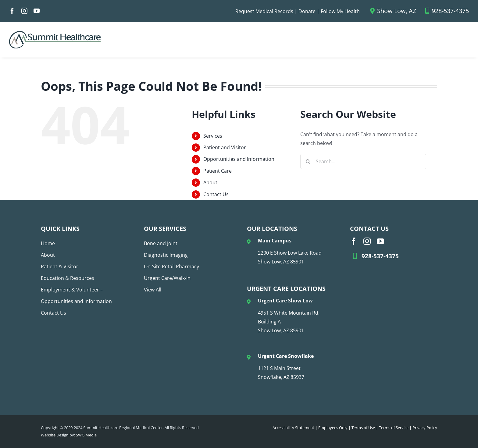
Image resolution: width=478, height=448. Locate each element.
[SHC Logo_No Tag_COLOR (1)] (55, 34)
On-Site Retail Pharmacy (171, 266)
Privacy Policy (425, 428)
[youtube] (37, 11)
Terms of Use (363, 428)
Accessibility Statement (293, 428)
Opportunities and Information (239, 159)
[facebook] (12, 11)
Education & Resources (68, 278)
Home (48, 243)
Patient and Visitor (225, 147)
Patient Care (218, 171)
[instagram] (24, 11)
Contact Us (216, 194)
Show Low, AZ (393, 11)
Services (213, 136)
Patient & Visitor (60, 266)
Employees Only (333, 428)
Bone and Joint (161, 243)
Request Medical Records (264, 11)
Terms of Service (394, 428)
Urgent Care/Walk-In (167, 278)
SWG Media (86, 435)
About (210, 182)
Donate (307, 11)
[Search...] (363, 161)
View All (153, 290)
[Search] (308, 161)
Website (48, 435)
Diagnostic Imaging (166, 255)
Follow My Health (340, 11)
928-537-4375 (447, 11)
